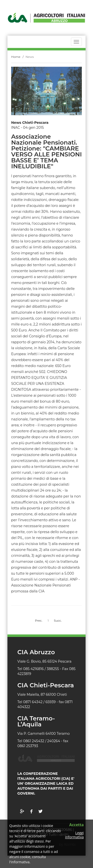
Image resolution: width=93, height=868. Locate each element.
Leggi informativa (75, 835)
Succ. (58, 620)
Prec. (39, 620)
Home (16, 57)
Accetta (76, 825)
